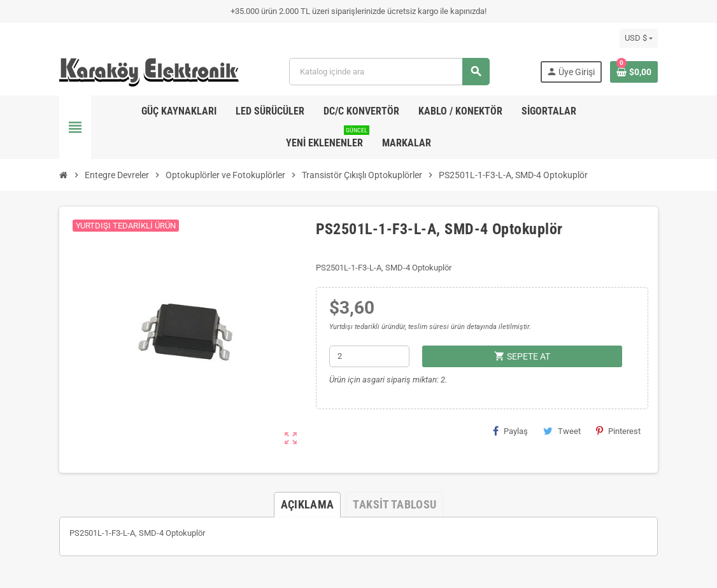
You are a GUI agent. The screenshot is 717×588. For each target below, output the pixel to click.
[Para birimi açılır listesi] (639, 38)
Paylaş (510, 431)
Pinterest (618, 431)
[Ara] (389, 72)
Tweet (562, 431)
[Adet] (369, 356)
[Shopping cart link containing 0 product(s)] (634, 72)
